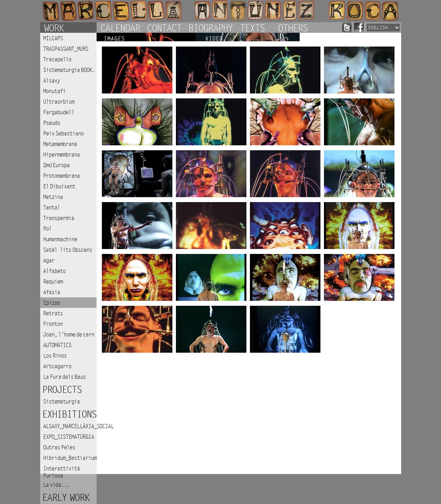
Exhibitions (69, 415)
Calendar (120, 28)
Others (293, 28)
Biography (210, 28)
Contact (164, 28)
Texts (252, 28)
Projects (62, 390)
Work (54, 28)
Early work (66, 498)
